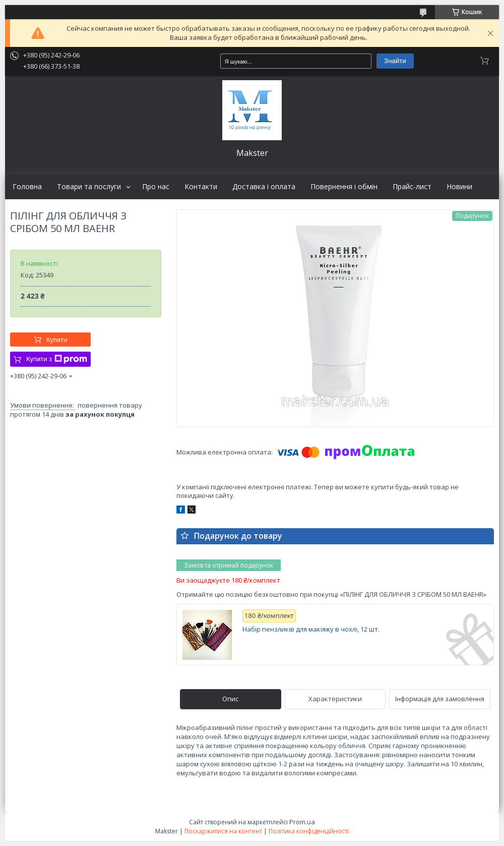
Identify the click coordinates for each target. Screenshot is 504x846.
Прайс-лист (412, 187)
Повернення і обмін (344, 187)
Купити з (57, 359)
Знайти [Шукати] (395, 61)
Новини (459, 187)
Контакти (201, 187)
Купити (57, 340)
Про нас (156, 187)
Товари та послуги (89, 187)
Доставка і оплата (264, 187)
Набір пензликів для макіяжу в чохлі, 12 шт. (311, 629)
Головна (27, 187)
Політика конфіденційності (309, 831)
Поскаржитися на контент (223, 831)
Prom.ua (302, 822)
